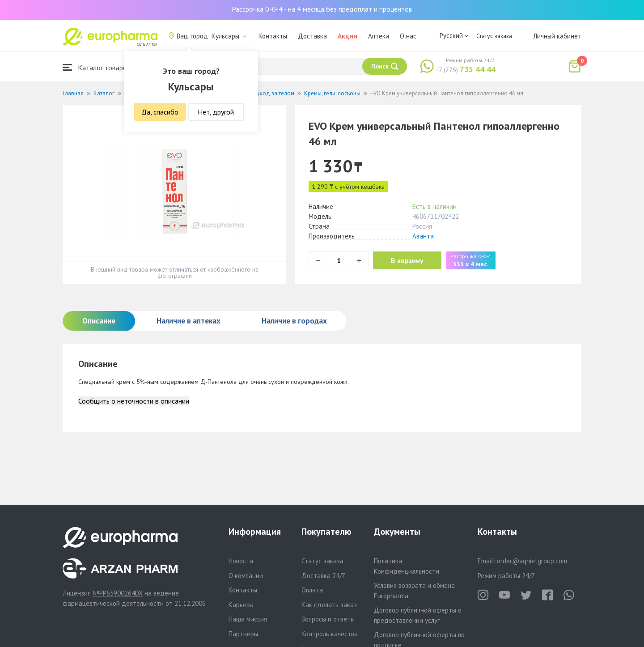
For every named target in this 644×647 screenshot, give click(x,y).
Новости (241, 561)
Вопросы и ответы (328, 619)
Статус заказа (494, 36)
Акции (347, 36)
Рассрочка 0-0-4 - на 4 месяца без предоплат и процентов (322, 9)
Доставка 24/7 (323, 576)
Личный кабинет (557, 36)
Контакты (273, 36)
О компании (246, 576)
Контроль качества (330, 634)
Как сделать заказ (329, 605)
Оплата (312, 590)
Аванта (423, 236)
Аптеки (379, 36)
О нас (408, 36)
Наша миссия (248, 619)
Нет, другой (216, 112)
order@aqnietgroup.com (532, 561)
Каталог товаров (97, 67)
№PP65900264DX (118, 593)
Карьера (241, 605)
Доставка (312, 36)
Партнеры (243, 634)
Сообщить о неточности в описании (134, 401)
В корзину (407, 260)
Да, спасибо (160, 112)
